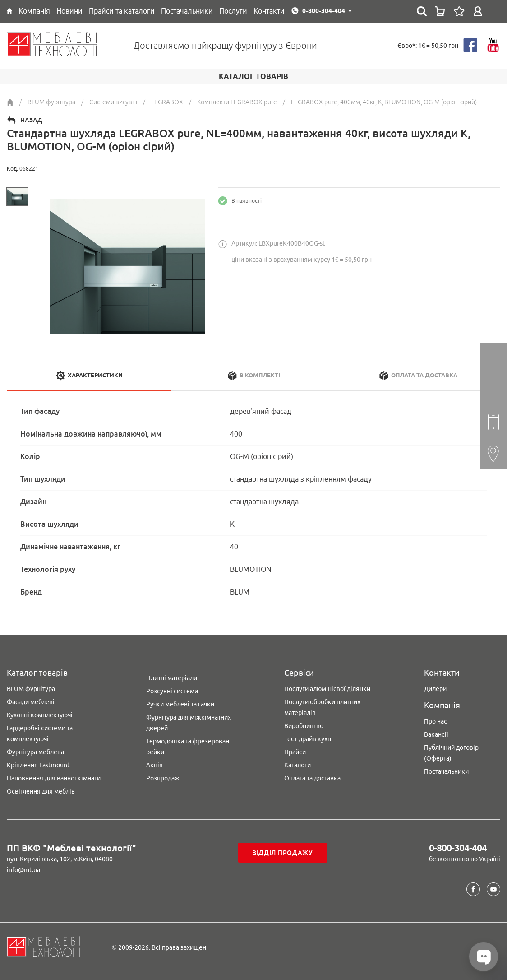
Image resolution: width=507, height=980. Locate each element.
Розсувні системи (172, 691)
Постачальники (446, 771)
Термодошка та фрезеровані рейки (189, 747)
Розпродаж (163, 778)
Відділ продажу (283, 853)
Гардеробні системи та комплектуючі (40, 734)
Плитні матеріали (172, 678)
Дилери (435, 689)
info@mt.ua (23, 870)
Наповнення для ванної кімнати (54, 778)
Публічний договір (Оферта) (451, 753)
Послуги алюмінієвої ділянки (327, 689)
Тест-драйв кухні (309, 739)
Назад (31, 120)
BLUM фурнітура (31, 689)
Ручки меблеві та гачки (180, 704)
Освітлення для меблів (41, 791)
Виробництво (304, 726)
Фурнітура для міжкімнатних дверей (189, 723)
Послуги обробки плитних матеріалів (322, 707)
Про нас (436, 721)
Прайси (295, 752)
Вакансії (436, 734)
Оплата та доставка (312, 778)
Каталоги (297, 765)
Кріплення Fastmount (38, 765)
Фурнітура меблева (35, 752)
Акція (154, 765)
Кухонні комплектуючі (40, 715)
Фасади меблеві (31, 702)
